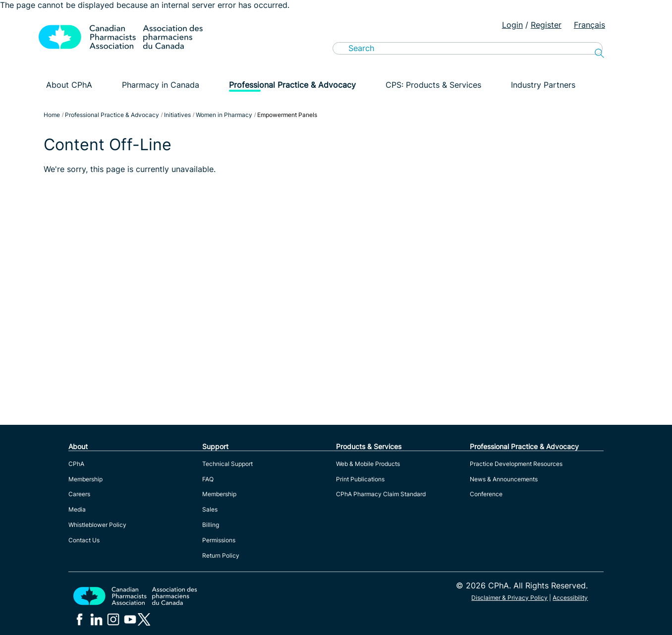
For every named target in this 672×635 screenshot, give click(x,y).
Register (546, 25)
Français (589, 25)
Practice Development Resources (516, 464)
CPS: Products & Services (433, 85)
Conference (486, 494)
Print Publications (360, 479)
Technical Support (227, 464)
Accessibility (570, 598)
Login (512, 25)
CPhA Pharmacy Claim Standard (381, 494)
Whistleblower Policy (97, 525)
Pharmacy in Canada (161, 85)
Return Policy (221, 555)
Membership (85, 479)
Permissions (219, 540)
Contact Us (84, 540)
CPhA (76, 464)
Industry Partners (543, 85)
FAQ (208, 479)
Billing (211, 525)
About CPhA (69, 85)
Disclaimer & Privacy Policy (509, 598)
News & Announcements (504, 479)
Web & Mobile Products (368, 464)
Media (77, 509)
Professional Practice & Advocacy (292, 85)
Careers (79, 494)
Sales (210, 509)
